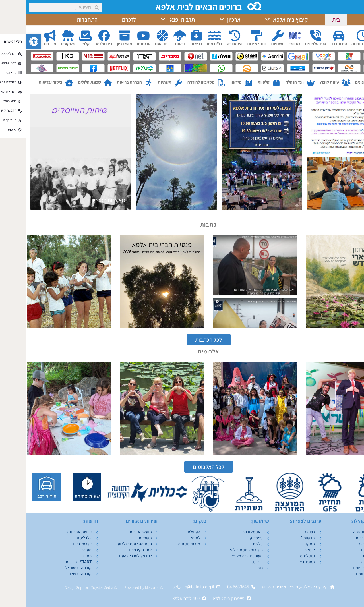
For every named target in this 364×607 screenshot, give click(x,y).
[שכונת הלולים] (81, 83)
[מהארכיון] (98, 36)
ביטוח (154, 44)
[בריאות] (170, 36)
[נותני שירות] (230, 36)
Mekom (125, 587)
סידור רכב (312, 44)
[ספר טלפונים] (289, 36)
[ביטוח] (154, 36)
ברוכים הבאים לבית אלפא (173, 7)
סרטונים (117, 44)
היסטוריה (208, 44)
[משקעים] (42, 36)
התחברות (61, 20)
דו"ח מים (188, 44)
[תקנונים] (349, 83)
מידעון (210, 82)
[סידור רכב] (312, 36)
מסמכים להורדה (175, 82)
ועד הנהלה (268, 82)
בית (310, 20)
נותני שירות (230, 44)
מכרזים (24, 44)
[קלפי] (59, 36)
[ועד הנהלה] (284, 83)
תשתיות (251, 44)
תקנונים (336, 82)
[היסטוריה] (208, 36)
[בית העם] (136, 36)
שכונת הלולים (63, 82)
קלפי (59, 44)
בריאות (170, 44)
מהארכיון (98, 44)
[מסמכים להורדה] (195, 83)
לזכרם (103, 20)
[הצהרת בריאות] (122, 83)
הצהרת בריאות (103, 82)
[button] (7, 42)
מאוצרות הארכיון (82, 200)
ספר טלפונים (289, 44)
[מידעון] (222, 83)
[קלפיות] (250, 83)
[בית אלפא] (78, 36)
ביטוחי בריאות (24, 82)
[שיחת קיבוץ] (319, 83)
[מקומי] (268, 36)
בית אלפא (78, 44)
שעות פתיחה (336, 44)
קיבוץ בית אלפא (260, 20)
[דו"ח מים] (188, 36)
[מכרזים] (24, 36)
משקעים (42, 44)
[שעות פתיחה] (336, 36)
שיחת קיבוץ (303, 82)
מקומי (268, 44)
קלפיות (237, 82)
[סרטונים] (117, 36)
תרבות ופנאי (151, 20)
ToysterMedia (76, 587)
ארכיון (203, 20)
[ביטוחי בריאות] (43, 83)
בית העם (136, 44)
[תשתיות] (251, 36)
